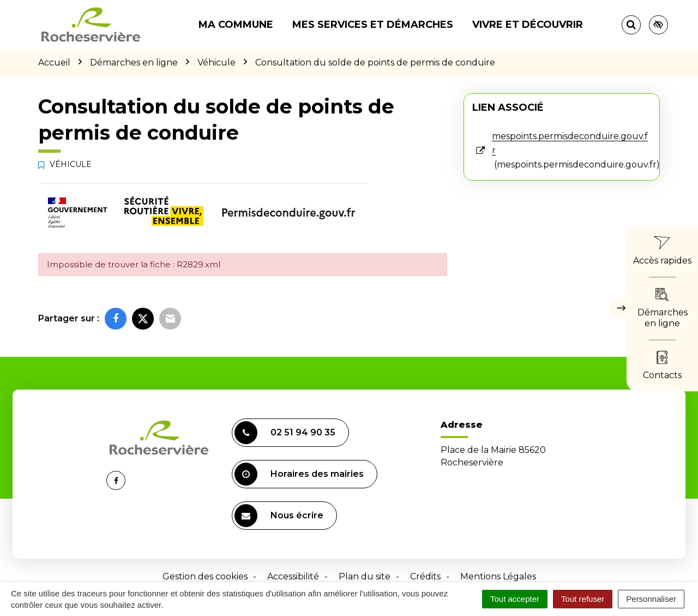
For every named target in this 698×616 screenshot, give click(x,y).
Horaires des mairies (299, 474)
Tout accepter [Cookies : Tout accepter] (515, 599)
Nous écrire (279, 516)
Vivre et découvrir (528, 25)
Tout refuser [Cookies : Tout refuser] (583, 599)
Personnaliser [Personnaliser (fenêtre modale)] (651, 599)
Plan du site (365, 576)
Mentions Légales (498, 576)
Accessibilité (293, 576)
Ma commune (236, 25)
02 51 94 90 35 (285, 433)
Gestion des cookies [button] (205, 576)
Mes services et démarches (373, 25)
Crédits (425, 576)
